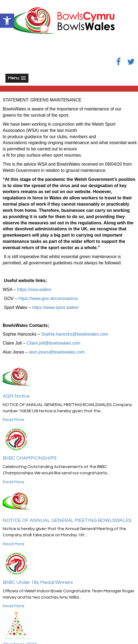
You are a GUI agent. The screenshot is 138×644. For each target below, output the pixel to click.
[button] (7, 21)
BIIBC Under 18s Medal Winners (38, 582)
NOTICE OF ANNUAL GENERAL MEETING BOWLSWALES (67, 520)
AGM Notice (16, 396)
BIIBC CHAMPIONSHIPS (30, 458)
